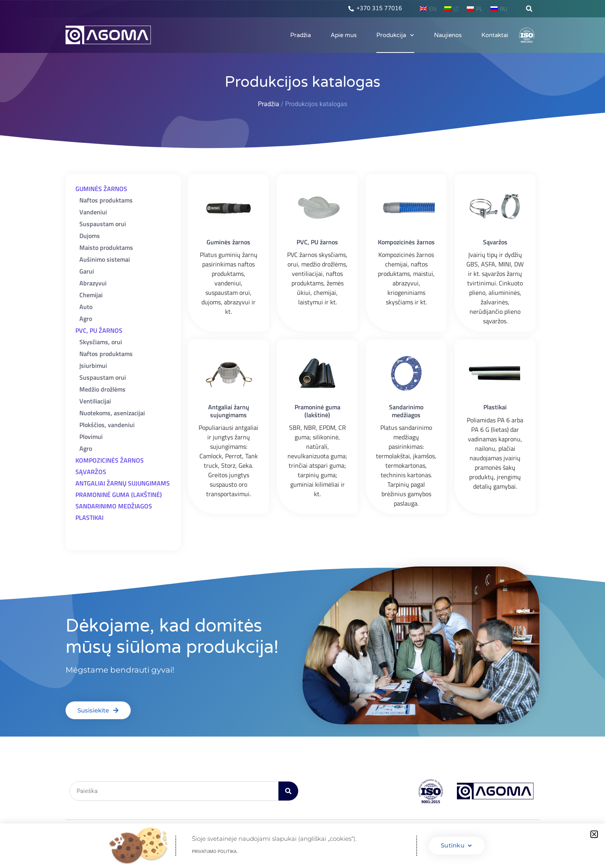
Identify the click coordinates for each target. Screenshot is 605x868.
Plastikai (495, 407)
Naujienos (448, 35)
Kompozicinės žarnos (406, 242)
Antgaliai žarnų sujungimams (229, 411)
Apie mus (344, 35)
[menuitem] (428, 9)
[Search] (288, 791)
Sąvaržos (495, 242)
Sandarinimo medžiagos (406, 411)
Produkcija (395, 35)
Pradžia (301, 35)
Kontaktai (495, 35)
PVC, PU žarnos (317, 242)
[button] (529, 9)
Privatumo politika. (215, 852)
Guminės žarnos (228, 242)
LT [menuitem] (456, 9)
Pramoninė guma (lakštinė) (318, 411)
